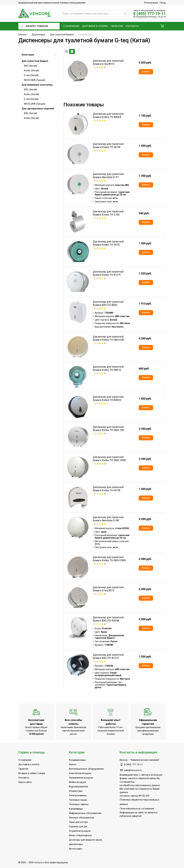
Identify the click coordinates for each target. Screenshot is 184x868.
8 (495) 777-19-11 (150, 14)
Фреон (73, 764)
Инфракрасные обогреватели (85, 813)
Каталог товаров (39, 26)
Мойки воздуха (77, 782)
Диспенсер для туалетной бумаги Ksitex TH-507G (108, 243)
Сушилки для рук (78, 826)
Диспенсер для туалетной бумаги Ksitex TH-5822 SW (108, 429)
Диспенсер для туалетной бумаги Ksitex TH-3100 (108, 213)
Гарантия (23, 769)
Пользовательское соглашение (137, 809)
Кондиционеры (77, 760)
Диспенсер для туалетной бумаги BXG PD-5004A (108, 619)
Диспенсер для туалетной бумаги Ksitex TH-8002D (108, 398)
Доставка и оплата (29, 764)
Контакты (24, 778)
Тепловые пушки (78, 800)
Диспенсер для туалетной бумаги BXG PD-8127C (108, 656)
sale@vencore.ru (133, 770)
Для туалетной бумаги (62, 35)
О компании (25, 760)
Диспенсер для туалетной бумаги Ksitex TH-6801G (108, 368)
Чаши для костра (78, 822)
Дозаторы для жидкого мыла (85, 840)
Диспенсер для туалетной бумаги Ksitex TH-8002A (108, 115)
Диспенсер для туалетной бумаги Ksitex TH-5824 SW (108, 338)
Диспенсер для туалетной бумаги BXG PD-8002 (108, 303)
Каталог (23, 35)
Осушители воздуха (80, 831)
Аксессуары (76, 849)
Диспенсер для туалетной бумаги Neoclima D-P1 (108, 176)
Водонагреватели (78, 787)
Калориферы (76, 809)
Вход (163, 3)
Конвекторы (76, 791)
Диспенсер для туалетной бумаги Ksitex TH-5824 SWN (109, 559)
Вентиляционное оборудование (86, 769)
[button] (162, 26)
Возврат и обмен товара (32, 773)
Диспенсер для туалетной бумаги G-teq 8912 (108, 62)
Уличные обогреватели (81, 818)
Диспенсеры (38, 35)
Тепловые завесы (79, 804)
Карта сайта (25, 782)
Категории (39, 55)
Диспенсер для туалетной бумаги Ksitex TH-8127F (108, 273)
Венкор (124, 760)
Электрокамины (78, 795)
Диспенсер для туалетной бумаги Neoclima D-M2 (108, 519)
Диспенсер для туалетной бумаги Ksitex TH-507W (108, 146)
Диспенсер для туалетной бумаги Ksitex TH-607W (108, 489)
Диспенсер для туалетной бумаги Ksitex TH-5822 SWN (109, 459)
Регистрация (151, 3)
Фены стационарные (80, 835)
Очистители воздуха (80, 773)
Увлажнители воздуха (81, 778)
